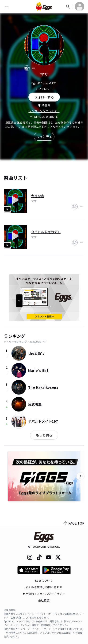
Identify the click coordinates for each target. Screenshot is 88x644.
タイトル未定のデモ (46, 232)
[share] (27, 68)
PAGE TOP (74, 523)
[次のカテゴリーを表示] (80, 476)
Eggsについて (44, 580)
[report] (34, 68)
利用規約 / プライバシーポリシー (44, 594)
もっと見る (44, 137)
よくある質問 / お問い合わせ (44, 587)
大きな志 (38, 196)
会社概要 (44, 600)
